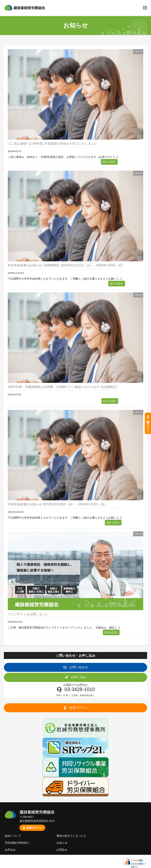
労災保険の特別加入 (17, 843)
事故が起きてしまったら (71, 836)
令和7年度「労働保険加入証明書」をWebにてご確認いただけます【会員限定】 (63, 387)
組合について (13, 836)
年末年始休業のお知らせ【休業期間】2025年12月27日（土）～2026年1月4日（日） (66, 265)
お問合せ (62, 850)
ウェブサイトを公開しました (28, 614)
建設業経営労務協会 (25, 8)
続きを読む (109, 162)
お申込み (10, 850)
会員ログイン (32, 828)
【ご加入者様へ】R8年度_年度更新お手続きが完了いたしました (53, 144)
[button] (75, 667)
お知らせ (62, 843)
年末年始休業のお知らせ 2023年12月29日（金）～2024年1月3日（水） (58, 504)
